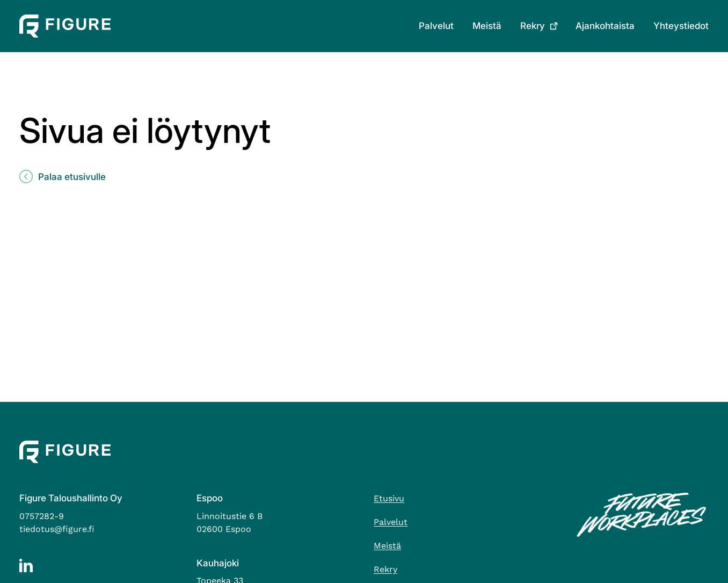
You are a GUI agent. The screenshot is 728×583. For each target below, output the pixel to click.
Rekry (533, 26)
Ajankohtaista (605, 26)
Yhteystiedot (681, 26)
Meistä (487, 26)
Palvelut (436, 26)
